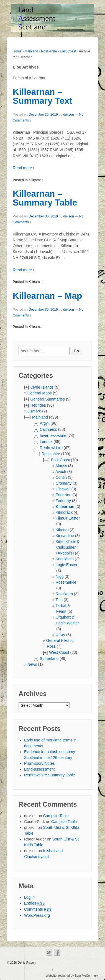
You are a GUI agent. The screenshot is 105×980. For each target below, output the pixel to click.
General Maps (40, 393)
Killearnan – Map (47, 296)
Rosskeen (64, 594)
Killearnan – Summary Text (43, 96)
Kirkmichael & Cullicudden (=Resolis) (68, 547)
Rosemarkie (66, 582)
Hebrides (38, 405)
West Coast (59, 652)
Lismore (34, 411)
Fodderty (63, 501)
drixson (69, 115)
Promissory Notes (39, 763)
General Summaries (48, 399)
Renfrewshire (51, 448)
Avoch (61, 472)
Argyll (45, 423)
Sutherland (49, 659)
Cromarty (64, 483)
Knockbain (65, 559)
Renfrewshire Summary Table (49, 775)
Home (17, 51)
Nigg (60, 576)
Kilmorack (64, 512)
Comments (38, 909)
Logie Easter (67, 565)
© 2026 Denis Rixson (21, 963)
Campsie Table (56, 816)
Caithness (48, 429)
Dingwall (63, 489)
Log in (29, 897)
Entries (35, 903)
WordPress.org (37, 915)
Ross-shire (49, 51)
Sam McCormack (86, 976)
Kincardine (65, 536)
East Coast (68, 51)
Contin (61, 477)
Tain (59, 600)
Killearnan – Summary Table (45, 198)
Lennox (46, 442)
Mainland (31, 51)
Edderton (64, 495)
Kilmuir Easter (68, 518)
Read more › (24, 168)
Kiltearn (62, 530)
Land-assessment (39, 769)
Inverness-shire (53, 435)
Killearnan (36, 180)
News (32, 664)
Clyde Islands (42, 387)
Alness (61, 466)
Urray (60, 635)
